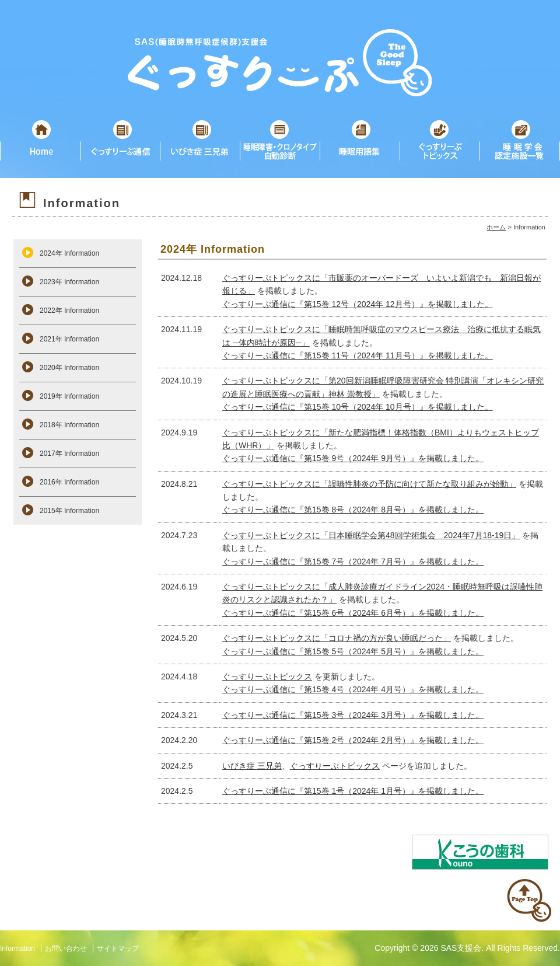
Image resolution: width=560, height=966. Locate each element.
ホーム (496, 227)
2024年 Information (69, 253)
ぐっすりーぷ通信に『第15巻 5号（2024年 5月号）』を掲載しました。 (353, 651)
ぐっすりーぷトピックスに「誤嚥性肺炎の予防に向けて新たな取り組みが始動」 (369, 484)
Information (17, 948)
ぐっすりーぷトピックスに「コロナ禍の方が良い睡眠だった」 (337, 638)
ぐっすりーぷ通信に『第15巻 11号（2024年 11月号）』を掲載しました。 (358, 355)
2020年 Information (69, 368)
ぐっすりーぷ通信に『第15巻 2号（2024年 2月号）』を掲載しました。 (353, 740)
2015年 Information (69, 511)
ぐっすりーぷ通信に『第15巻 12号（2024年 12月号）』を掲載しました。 (358, 304)
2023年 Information (69, 282)
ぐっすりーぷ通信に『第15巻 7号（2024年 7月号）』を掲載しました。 (353, 562)
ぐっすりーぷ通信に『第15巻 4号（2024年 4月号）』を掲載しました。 (353, 689)
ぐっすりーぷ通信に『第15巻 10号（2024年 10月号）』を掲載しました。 (358, 407)
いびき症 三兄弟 (252, 766)
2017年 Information (69, 454)
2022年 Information (69, 311)
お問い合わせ (66, 948)
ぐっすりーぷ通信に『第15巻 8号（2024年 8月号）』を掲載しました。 (353, 510)
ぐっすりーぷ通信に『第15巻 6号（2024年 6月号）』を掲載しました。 (353, 613)
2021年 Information (69, 339)
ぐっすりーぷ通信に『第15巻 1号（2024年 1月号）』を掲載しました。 (353, 791)
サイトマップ (118, 948)
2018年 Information (69, 425)
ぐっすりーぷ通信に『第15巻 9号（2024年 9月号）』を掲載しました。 (353, 458)
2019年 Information (69, 396)
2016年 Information (69, 482)
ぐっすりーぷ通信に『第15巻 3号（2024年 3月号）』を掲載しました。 (353, 715)
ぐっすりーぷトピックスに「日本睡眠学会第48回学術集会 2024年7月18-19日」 (371, 535)
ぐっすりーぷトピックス (267, 676)
